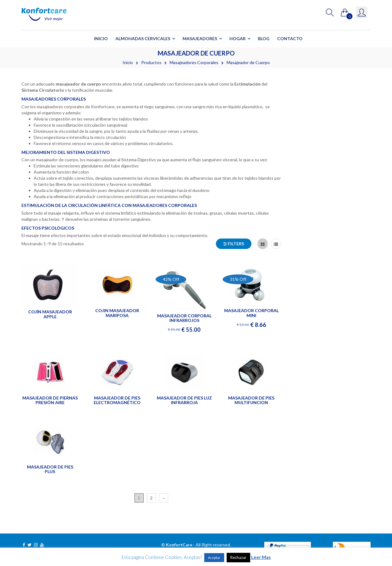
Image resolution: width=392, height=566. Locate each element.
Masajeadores (200, 38)
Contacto (290, 38)
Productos (151, 62)
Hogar (237, 38)
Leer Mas (261, 557)
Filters (234, 244)
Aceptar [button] (214, 558)
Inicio (101, 38)
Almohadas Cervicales (143, 38)
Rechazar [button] (238, 557)
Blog (264, 38)
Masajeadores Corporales (194, 62)
